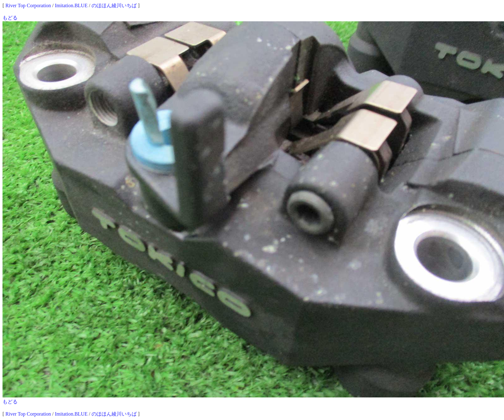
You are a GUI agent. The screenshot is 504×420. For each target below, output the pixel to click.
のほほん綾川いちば (114, 5)
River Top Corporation (28, 5)
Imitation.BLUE (71, 5)
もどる (10, 18)
